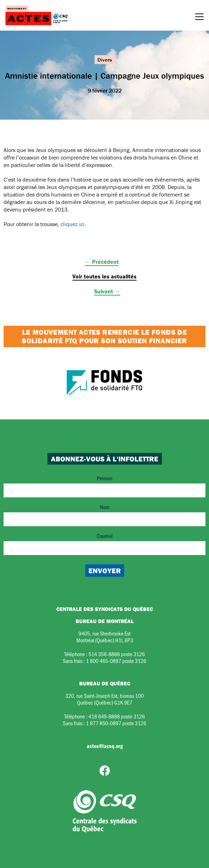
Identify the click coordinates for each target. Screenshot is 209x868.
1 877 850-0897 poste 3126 (116, 723)
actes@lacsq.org (105, 746)
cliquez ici (73, 224)
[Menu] (199, 18)
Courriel (104, 543)
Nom (104, 515)
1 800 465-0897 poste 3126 (116, 661)
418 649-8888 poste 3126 (117, 716)
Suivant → (107, 291)
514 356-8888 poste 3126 (117, 654)
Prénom (104, 486)
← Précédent (102, 262)
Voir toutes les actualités (104, 276)
